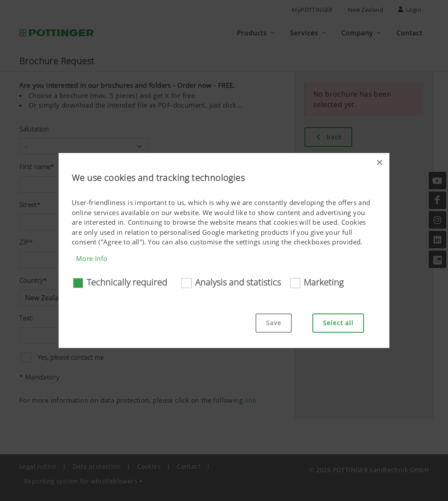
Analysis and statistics (238, 282)
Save (274, 323)
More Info (92, 258)
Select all (338, 323)
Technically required (127, 282)
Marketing (324, 282)
